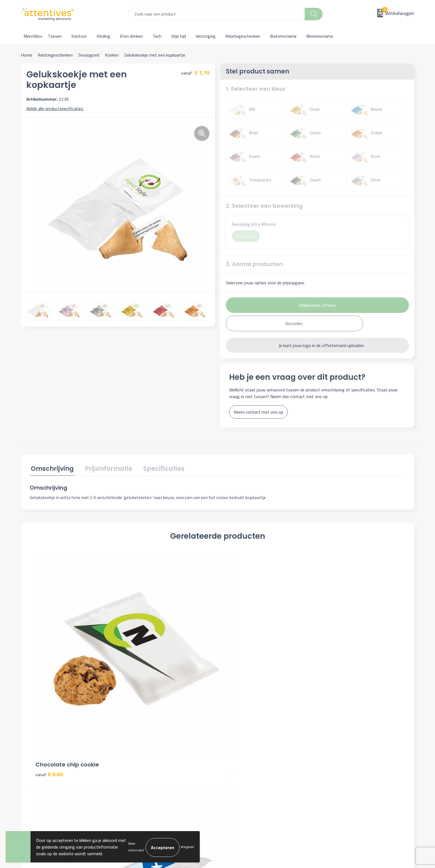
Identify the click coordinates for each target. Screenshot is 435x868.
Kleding (103, 36)
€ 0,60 (49, 656)
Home (26, 55)
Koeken (112, 55)
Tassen (55, 36)
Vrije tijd (179, 36)
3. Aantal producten (254, 264)
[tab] (51, 469)
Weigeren (187, 847)
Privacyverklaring (338, 741)
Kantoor (79, 36)
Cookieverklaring (337, 732)
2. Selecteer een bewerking (264, 206)
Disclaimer (332, 749)
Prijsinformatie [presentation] (105, 468)
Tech (157, 36)
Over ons (135, 724)
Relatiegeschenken (243, 36)
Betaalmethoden (240, 741)
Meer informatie (136, 847)
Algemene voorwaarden (344, 724)
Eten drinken (131, 36)
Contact (232, 724)
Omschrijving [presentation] (51, 468)
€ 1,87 (237, 664)
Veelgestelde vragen (146, 741)
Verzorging (206, 36)
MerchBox (33, 36)
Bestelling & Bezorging (246, 732)
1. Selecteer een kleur (256, 89)
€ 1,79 (143, 656)
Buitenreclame (283, 36)
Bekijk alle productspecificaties (57, 108)
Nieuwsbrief (138, 732)
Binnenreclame (320, 36)
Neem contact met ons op (258, 412)
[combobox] (217, 14)
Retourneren (236, 749)
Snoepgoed (89, 55)
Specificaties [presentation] (157, 468)
